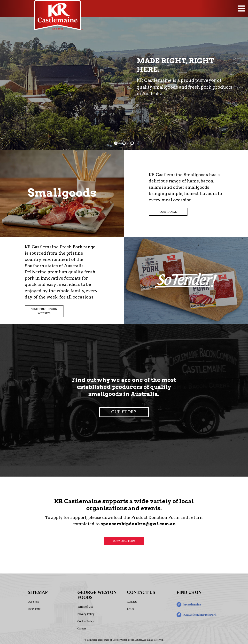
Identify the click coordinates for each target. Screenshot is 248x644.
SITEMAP (38, 592)
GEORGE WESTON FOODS (97, 595)
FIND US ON (189, 592)
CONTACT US (141, 592)
